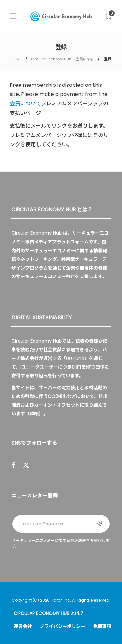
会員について (25, 104)
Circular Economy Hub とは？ (49, 613)
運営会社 (23, 626)
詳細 (34, 414)
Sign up (100, 524)
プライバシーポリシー (62, 626)
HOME (16, 59)
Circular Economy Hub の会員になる (62, 59)
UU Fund (75, 358)
